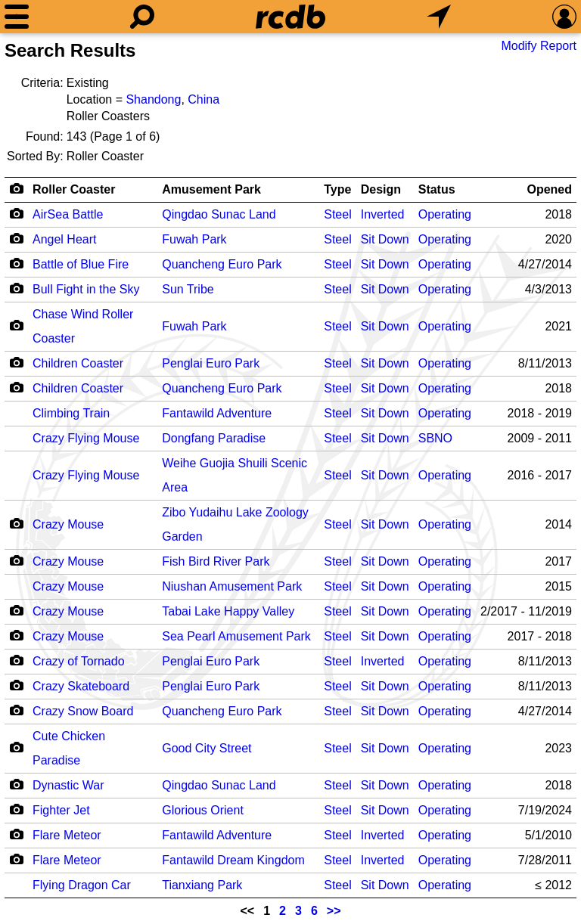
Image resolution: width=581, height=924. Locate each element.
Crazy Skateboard (81, 686)
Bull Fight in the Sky (86, 289)
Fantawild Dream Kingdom (233, 860)
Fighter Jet (61, 810)
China (204, 99)
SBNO (435, 438)
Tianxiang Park (202, 885)
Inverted (383, 214)
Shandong (153, 99)
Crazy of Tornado (79, 661)
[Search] (142, 17)
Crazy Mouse (68, 524)
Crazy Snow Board (83, 711)
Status (437, 189)
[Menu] (17, 17)
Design (381, 189)
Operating (445, 214)
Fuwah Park (194, 239)
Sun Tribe (188, 289)
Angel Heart (65, 239)
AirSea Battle (68, 214)
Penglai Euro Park (211, 363)
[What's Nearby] (439, 17)
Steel (337, 214)
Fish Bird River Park (216, 561)
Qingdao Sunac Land (219, 214)
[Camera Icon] (16, 213)
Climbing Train (71, 413)
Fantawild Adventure (217, 413)
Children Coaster (78, 363)
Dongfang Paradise (214, 438)
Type (337, 189)
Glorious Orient (203, 810)
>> (334, 911)
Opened (549, 189)
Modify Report (539, 46)
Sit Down (385, 239)
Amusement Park (211, 189)
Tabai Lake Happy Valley (228, 611)
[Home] (290, 17)
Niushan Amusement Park (232, 586)
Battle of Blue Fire (81, 264)
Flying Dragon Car (82, 885)
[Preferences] (564, 17)
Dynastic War (68, 785)
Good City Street (207, 748)
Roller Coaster (74, 189)
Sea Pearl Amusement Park (236, 636)
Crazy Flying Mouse (86, 438)
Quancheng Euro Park (222, 264)
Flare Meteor (67, 835)
